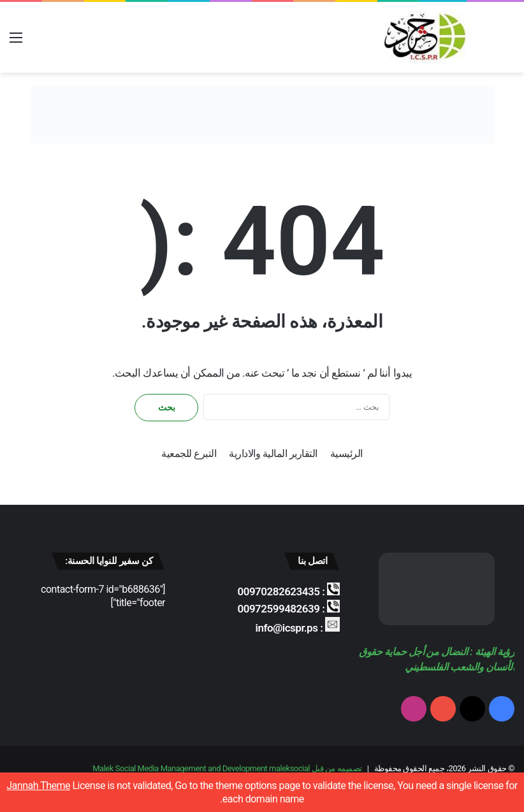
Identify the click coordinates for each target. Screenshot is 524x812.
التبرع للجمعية (189, 453)
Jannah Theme (38, 786)
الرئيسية (346, 453)
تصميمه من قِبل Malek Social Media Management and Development (227, 768)
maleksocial (289, 768)
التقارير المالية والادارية (273, 453)
